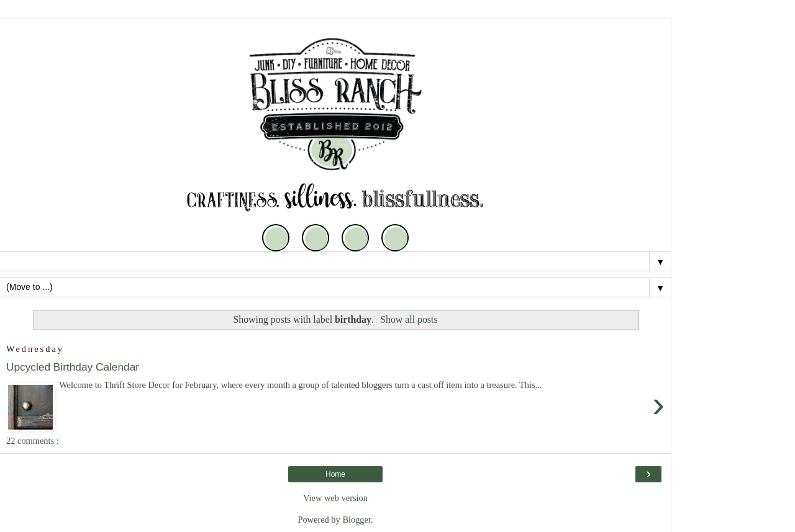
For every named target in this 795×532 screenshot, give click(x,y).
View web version (335, 498)
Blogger (357, 520)
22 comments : (33, 441)
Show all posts (409, 319)
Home (335, 474)
